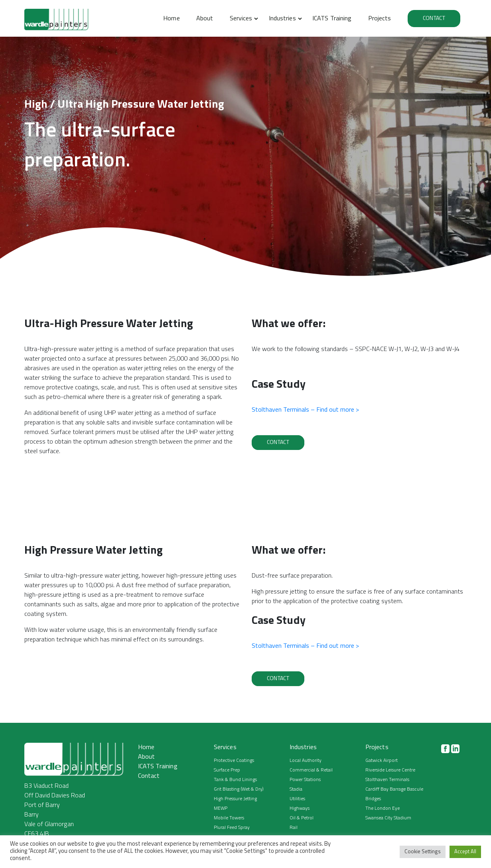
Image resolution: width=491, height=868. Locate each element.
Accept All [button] (465, 852)
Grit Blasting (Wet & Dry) (239, 789)
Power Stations (305, 780)
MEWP (221, 809)
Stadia (296, 789)
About (205, 19)
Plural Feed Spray (232, 828)
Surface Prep (227, 770)
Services (241, 19)
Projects (380, 19)
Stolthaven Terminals (387, 780)
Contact (434, 19)
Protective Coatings (234, 761)
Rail (294, 828)
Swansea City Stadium (388, 818)
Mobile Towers (229, 818)
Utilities (297, 799)
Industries (282, 19)
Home (171, 19)
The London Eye (383, 809)
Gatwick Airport (382, 761)
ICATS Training (332, 19)
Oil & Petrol (302, 818)
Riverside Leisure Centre (390, 770)
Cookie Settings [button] (423, 852)
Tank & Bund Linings (235, 780)
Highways (300, 809)
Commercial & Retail (311, 770)
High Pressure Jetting (235, 799)
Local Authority (306, 761)
